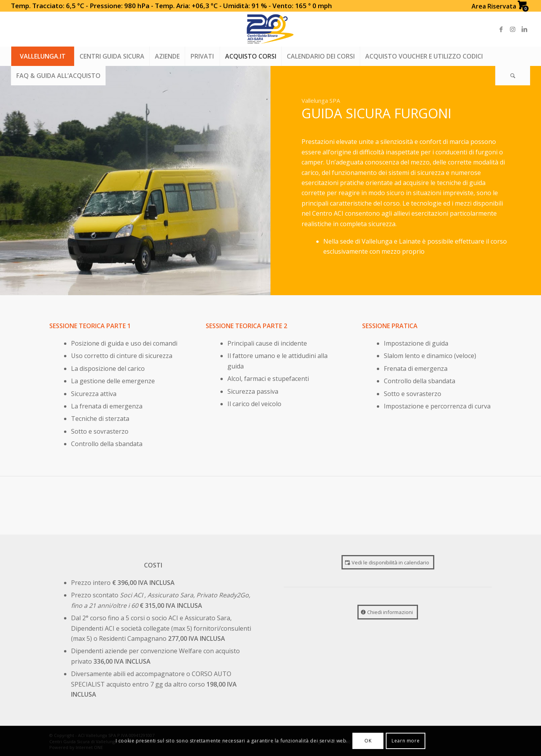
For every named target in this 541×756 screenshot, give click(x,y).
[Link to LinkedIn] (524, 29)
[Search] (513, 76)
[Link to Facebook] (501, 29)
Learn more (406, 741)
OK (368, 741)
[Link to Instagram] (513, 29)
